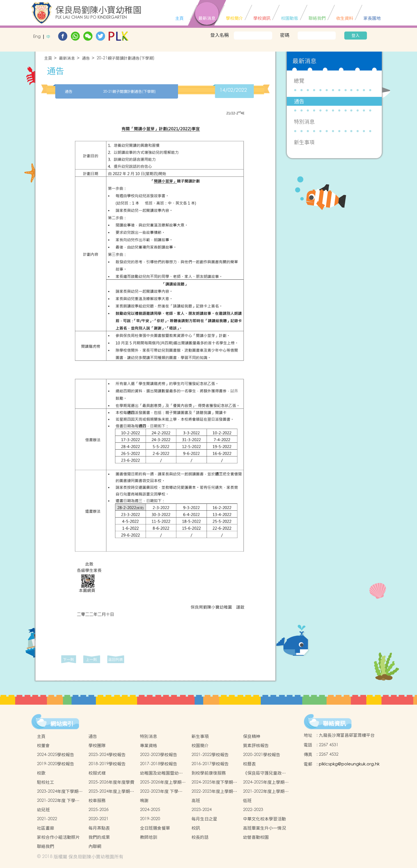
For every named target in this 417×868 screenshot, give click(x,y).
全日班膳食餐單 (155, 828)
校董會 (43, 745)
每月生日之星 (204, 819)
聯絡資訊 (334, 724)
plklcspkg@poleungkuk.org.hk (349, 764)
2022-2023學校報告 (159, 755)
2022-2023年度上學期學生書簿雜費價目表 (214, 791)
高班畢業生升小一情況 (264, 828)
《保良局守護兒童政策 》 (264, 773)
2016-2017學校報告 (210, 764)
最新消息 (67, 58)
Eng (37, 37)
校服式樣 (97, 773)
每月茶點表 (99, 828)
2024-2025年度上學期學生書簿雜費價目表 (266, 782)
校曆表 (249, 764)
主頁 (48, 58)
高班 (196, 801)
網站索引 (62, 724)
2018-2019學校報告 (107, 764)
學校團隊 (97, 745)
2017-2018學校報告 (159, 764)
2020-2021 (98, 819)
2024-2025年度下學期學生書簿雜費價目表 (214, 782)
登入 (355, 36)
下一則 (69, 660)
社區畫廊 (46, 828)
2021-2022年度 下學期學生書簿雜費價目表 (58, 801)
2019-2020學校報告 (56, 764)
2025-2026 (98, 810)
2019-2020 (150, 819)
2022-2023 (253, 810)
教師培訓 (149, 837)
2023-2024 (201, 810)
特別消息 (304, 122)
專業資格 (149, 745)
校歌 (41, 773)
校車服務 (97, 801)
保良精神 (252, 736)
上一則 (91, 660)
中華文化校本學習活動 (264, 819)
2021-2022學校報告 (210, 755)
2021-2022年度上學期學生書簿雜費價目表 (266, 791)
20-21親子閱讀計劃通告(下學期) (126, 58)
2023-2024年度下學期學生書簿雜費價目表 (60, 791)
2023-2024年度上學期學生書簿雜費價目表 (111, 791)
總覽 (299, 81)
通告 (86, 58)
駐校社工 (46, 782)
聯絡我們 (46, 846)
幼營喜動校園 (256, 837)
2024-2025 (150, 810)
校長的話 (200, 837)
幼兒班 (43, 810)
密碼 (285, 35)
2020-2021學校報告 (262, 755)
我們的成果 (99, 837)
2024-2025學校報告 (56, 755)
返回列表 (116, 660)
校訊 (196, 828)
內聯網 (95, 846)
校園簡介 (200, 745)
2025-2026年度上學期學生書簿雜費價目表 (163, 782)
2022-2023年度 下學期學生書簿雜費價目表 (161, 791)
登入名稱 (220, 35)
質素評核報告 (256, 745)
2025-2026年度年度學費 (111, 782)
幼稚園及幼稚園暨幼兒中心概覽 (161, 773)
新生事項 (304, 142)
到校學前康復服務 (209, 773)
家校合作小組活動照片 (58, 837)
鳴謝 (144, 801)
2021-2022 (47, 819)
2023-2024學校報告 (107, 755)
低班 (247, 801)
